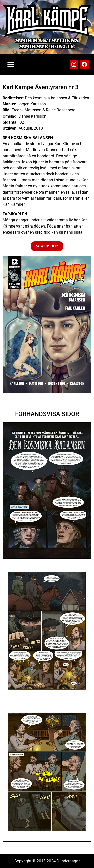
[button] (11, 65)
